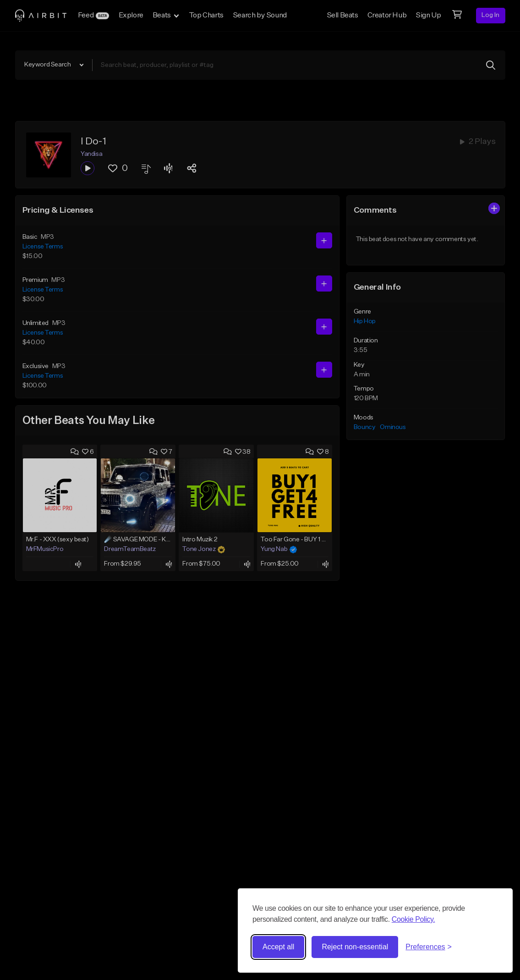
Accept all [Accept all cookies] (278, 947)
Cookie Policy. (413, 919)
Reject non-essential (355, 947)
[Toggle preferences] (429, 947)
